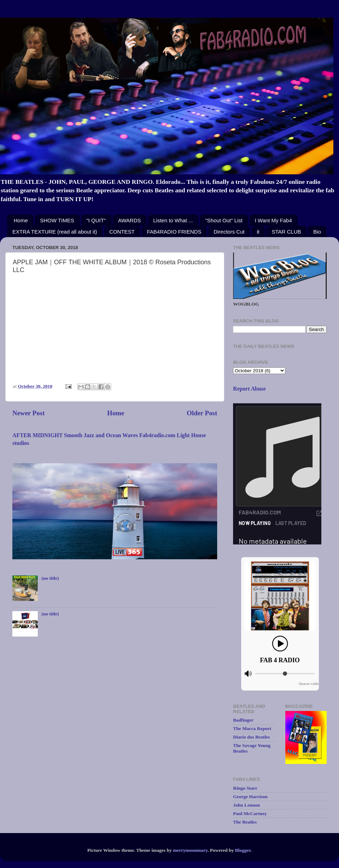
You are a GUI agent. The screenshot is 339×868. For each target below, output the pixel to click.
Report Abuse (249, 389)
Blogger (243, 850)
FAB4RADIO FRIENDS (174, 232)
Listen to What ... (173, 220)
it (258, 232)
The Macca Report (252, 728)
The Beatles (245, 822)
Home (21, 220)
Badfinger (243, 720)
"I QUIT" (96, 220)
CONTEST (122, 232)
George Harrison (250, 797)
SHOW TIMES (57, 220)
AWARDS (129, 220)
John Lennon (246, 805)
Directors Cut (229, 232)
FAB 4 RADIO (280, 660)
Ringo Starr (245, 788)
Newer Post (28, 413)
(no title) (50, 578)
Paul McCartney (250, 813)
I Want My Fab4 (273, 220)
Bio (317, 232)
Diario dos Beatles (251, 737)
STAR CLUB (286, 232)
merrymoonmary (190, 850)
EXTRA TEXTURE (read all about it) (55, 232)
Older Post (202, 413)
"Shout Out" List (224, 220)
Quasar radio (309, 684)
